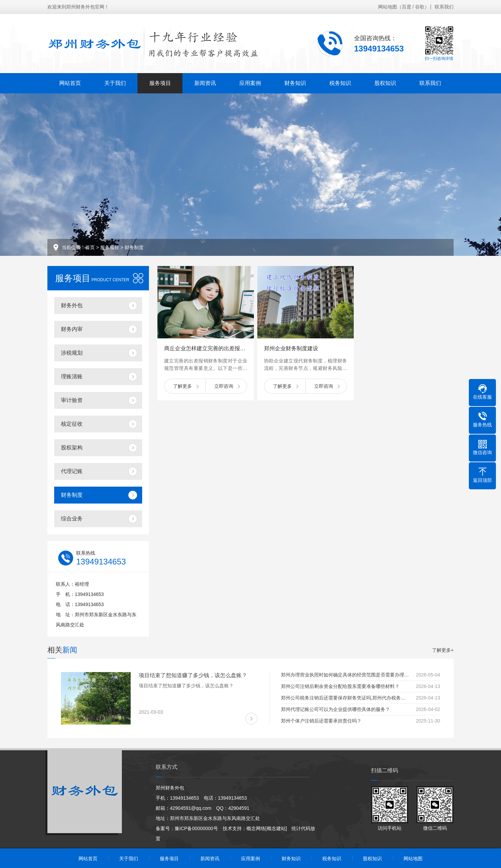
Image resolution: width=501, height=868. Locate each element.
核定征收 (72, 424)
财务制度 (134, 247)
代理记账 (72, 471)
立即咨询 (224, 386)
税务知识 (340, 83)
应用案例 (250, 83)
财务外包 (72, 305)
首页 (90, 247)
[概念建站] (276, 828)
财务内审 (72, 329)
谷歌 (420, 7)
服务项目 (160, 83)
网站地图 (388, 7)
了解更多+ (443, 650)
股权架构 (72, 448)
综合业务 (72, 519)
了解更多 (182, 386)
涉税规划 (72, 353)
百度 (407, 7)
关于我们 (115, 83)
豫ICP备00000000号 (196, 828)
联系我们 (444, 7)
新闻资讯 (205, 83)
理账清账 (72, 376)
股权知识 (385, 83)
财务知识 (295, 83)
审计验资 (72, 400)
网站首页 (70, 83)
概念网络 (256, 828)
